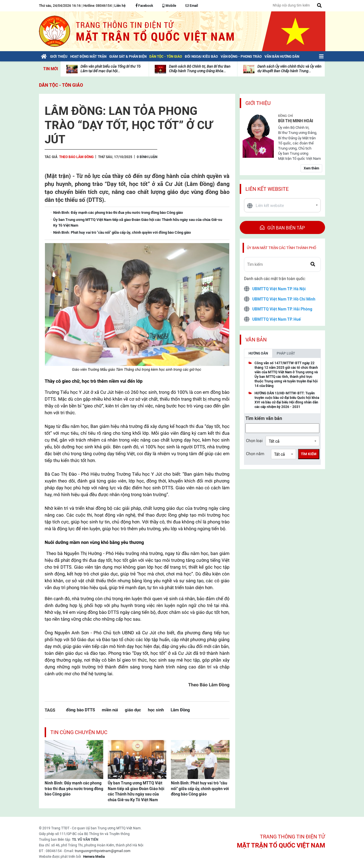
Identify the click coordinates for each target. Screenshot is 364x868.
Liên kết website (267, 189)
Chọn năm (255, 454)
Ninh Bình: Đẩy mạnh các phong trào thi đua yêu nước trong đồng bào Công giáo (74, 789)
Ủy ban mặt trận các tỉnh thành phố (282, 248)
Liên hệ (120, 6)
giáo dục (133, 710)
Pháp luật (286, 353)
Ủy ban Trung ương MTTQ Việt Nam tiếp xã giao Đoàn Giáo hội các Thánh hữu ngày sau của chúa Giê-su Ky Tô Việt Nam (136, 791)
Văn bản (256, 340)
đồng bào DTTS (80, 710)
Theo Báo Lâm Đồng (76, 157)
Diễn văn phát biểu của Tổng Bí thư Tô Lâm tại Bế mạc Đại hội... (110, 69)
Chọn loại (254, 441)
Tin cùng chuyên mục (79, 732)
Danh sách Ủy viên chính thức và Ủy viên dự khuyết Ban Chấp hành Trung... (289, 69)
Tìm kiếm (309, 454)
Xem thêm (311, 168)
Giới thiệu (258, 103)
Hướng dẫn (258, 353)
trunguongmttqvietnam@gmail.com (103, 851)
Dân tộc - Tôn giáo (61, 85)
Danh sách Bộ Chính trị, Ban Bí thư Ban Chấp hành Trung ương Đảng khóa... (200, 69)
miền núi (110, 710)
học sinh (156, 710)
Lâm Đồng (180, 710)
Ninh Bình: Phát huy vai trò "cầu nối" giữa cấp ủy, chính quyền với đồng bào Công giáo (200, 789)
